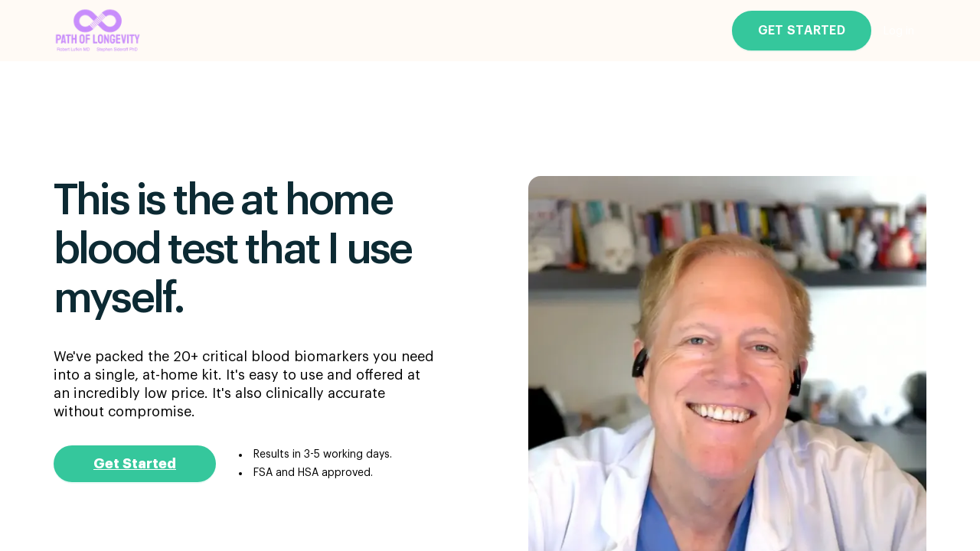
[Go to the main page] (98, 31)
